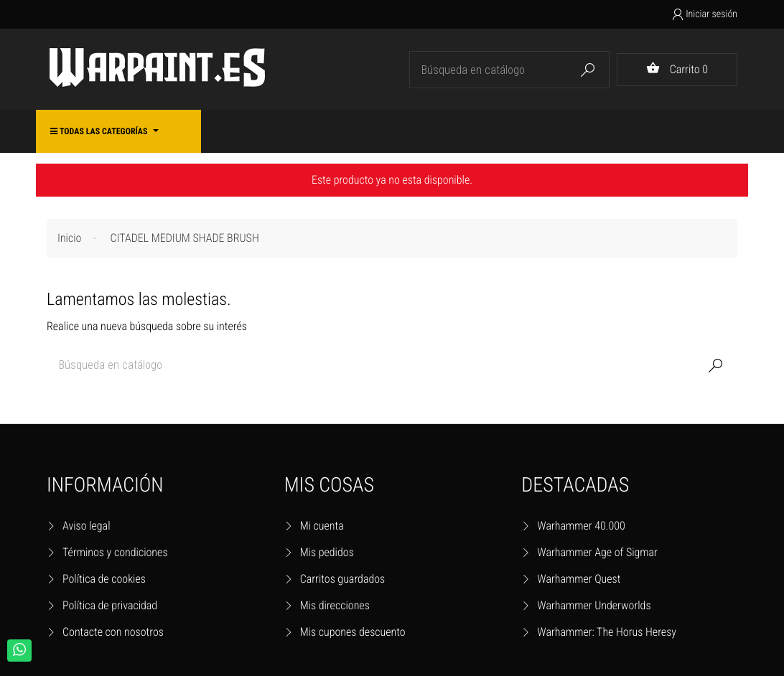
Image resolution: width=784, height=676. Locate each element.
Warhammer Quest (579, 579)
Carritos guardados (343, 579)
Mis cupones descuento (353, 632)
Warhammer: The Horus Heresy (607, 632)
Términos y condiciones (115, 552)
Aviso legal (87, 526)
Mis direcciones (335, 605)
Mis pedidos (327, 552)
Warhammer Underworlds (594, 605)
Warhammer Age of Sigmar (597, 552)
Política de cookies (104, 579)
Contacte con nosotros (113, 632)
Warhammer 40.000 (581, 526)
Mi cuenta (322, 526)
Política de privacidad (110, 605)
